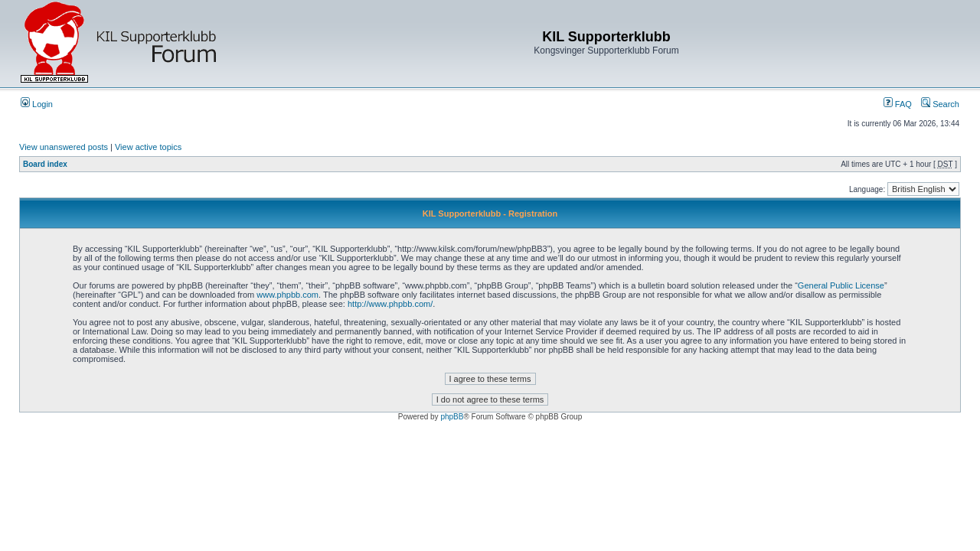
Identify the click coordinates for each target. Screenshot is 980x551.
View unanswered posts (64, 147)
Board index (45, 164)
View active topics (148, 147)
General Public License (841, 285)
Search (940, 104)
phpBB (452, 417)
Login (37, 104)
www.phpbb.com (287, 295)
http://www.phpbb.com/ (390, 304)
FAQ (898, 104)
